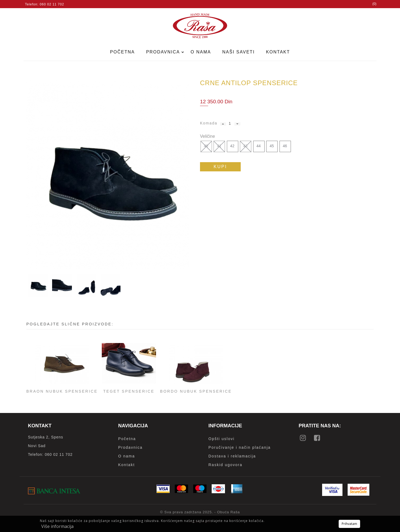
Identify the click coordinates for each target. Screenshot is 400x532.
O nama (201, 52)
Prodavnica (164, 52)
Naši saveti (239, 52)
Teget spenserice (129, 391)
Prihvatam (349, 524)
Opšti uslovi (221, 439)
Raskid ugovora (225, 465)
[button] (223, 124)
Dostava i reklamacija (232, 456)
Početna (122, 52)
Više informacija (57, 526)
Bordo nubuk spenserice (196, 391)
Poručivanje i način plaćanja (240, 447)
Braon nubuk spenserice (62, 391)
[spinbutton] (230, 123)
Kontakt (278, 52)
